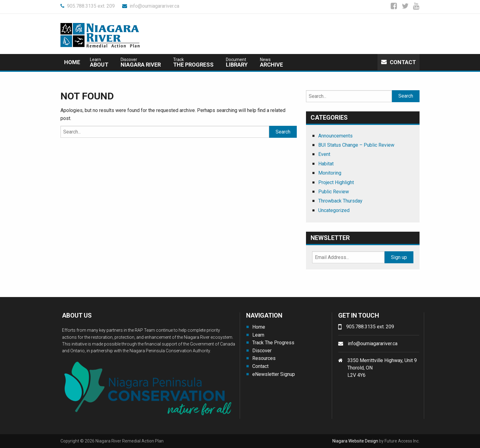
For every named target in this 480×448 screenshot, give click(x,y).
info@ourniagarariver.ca (151, 6)
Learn (258, 335)
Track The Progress (273, 343)
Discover (262, 351)
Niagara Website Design (355, 441)
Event (324, 154)
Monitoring (330, 173)
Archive (271, 62)
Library (237, 62)
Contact (399, 62)
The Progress (193, 62)
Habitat (326, 164)
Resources (264, 358)
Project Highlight (336, 182)
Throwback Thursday (340, 201)
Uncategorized (334, 210)
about (99, 62)
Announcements (335, 136)
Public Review (334, 192)
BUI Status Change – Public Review (356, 145)
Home (72, 62)
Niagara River (141, 62)
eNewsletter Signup (274, 374)
